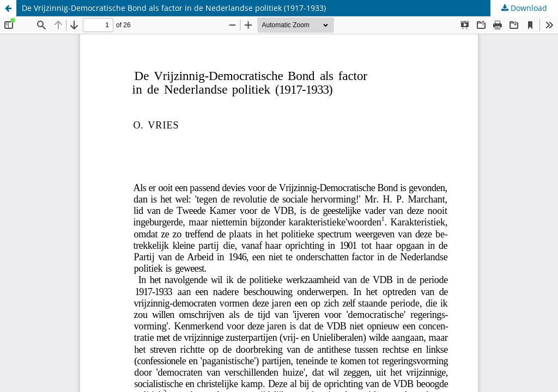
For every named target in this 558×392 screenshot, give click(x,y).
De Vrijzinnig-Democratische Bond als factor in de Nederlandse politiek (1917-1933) (174, 8)
